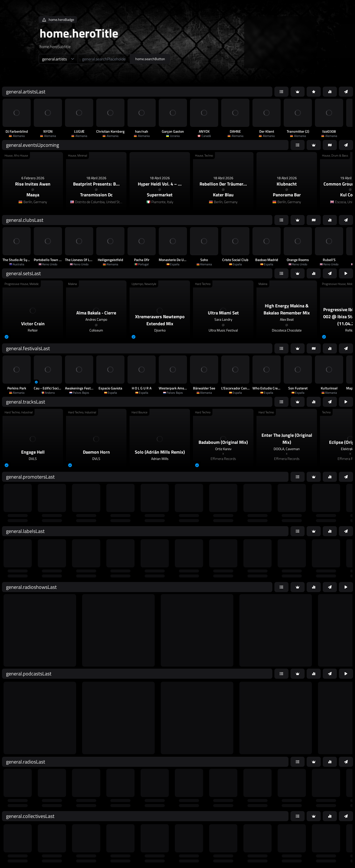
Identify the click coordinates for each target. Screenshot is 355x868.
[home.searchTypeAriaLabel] (58, 59)
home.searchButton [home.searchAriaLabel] (150, 59)
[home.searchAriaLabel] (104, 59)
